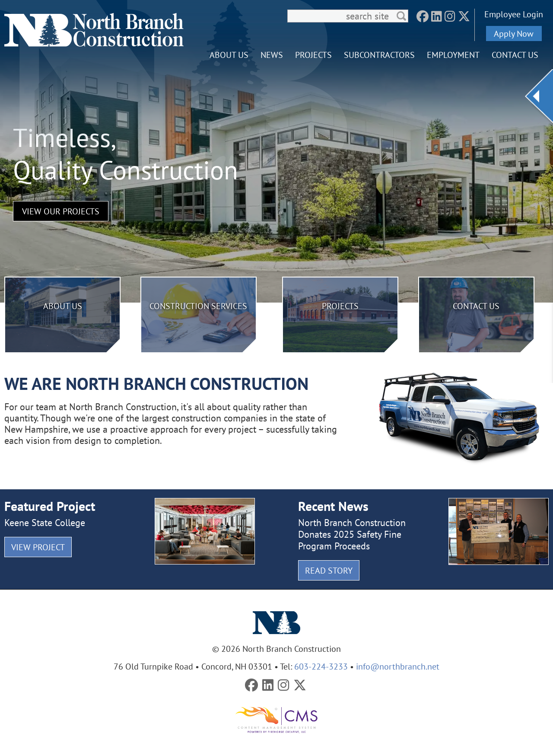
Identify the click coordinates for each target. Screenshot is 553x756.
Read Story (329, 570)
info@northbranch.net (398, 666)
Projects (313, 55)
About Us (229, 55)
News (272, 55)
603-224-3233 (321, 666)
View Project (38, 547)
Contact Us (515, 55)
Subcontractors (379, 55)
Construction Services (198, 306)
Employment (453, 55)
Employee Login (514, 14)
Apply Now (514, 33)
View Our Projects (61, 211)
